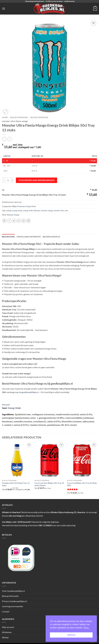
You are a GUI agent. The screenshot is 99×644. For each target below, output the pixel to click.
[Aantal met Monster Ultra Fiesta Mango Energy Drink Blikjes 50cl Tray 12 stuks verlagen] (4, 180)
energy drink (28, 211)
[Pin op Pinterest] (24, 221)
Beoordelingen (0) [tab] (51, 237)
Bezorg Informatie (10, 596)
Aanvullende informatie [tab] (29, 237)
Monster (37, 211)
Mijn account (8, 627)
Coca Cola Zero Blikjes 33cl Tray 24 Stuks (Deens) (49, 484)
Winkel (5, 637)
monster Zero (59, 211)
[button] (4, 9)
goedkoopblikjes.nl (30, 392)
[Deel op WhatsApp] (4, 221)
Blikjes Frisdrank (39, 117)
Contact (6, 611)
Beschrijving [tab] (8, 237)
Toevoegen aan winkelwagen (37, 180)
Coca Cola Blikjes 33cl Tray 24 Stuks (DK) (82, 484)
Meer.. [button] (87, 628)
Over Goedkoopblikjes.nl (13, 591)
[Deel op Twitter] (14, 221)
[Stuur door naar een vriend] (19, 221)
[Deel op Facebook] (9, 221)
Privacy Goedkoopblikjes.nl (14, 601)
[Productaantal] (8, 180)
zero (67, 211)
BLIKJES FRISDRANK (19, 117)
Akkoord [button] (71, 635)
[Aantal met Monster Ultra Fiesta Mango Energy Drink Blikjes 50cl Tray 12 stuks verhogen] (12, 180)
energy (9, 211)
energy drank (17, 211)
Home (5, 117)
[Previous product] (10, 139)
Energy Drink (31, 206)
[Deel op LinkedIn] (28, 221)
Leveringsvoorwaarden (13, 606)
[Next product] (4, 139)
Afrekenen (7, 632)
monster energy (47, 211)
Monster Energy (13, 215)
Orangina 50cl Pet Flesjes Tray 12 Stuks (16, 484)
